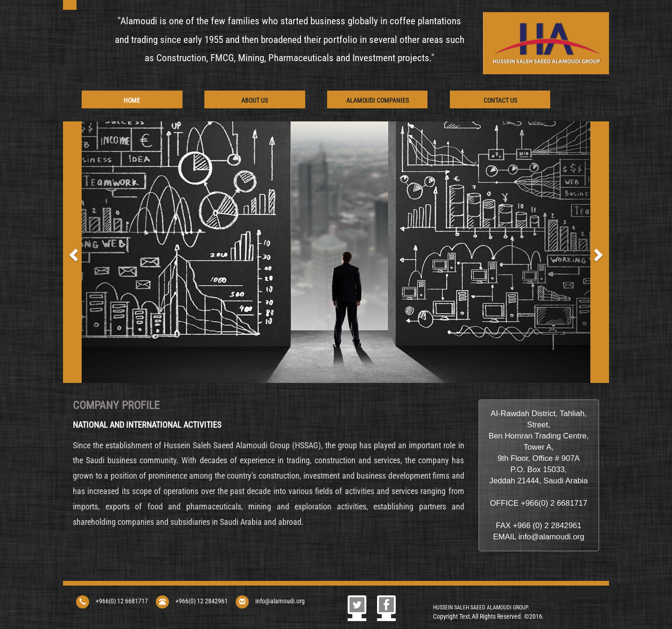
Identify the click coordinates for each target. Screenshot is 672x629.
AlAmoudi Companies (378, 100)
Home (132, 100)
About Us (255, 100)
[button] (72, 252)
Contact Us (500, 100)
